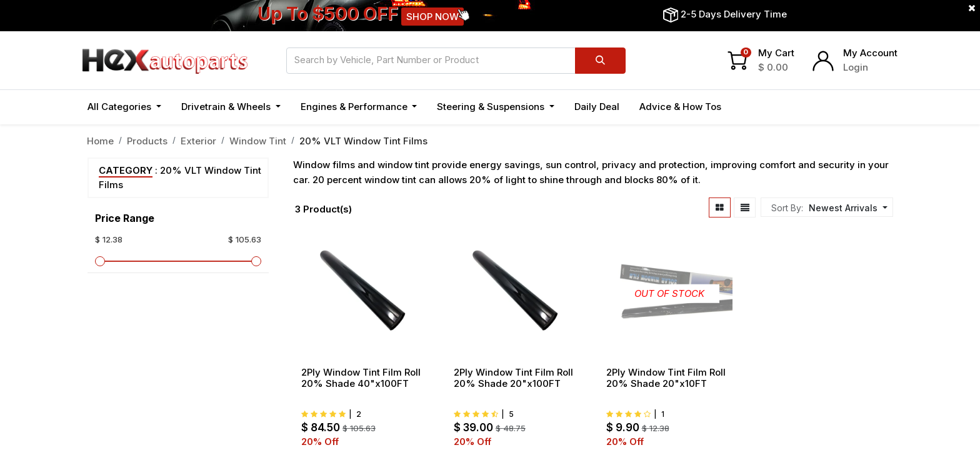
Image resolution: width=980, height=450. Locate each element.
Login (856, 67)
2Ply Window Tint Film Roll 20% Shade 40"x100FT (361, 378)
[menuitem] (597, 107)
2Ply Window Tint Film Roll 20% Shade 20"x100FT (513, 378)
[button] (847, 208)
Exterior (198, 141)
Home (100, 141)
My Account (870, 53)
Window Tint (258, 141)
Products (147, 141)
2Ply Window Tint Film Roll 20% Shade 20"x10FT (666, 378)
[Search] (600, 61)
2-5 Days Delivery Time (734, 14)
